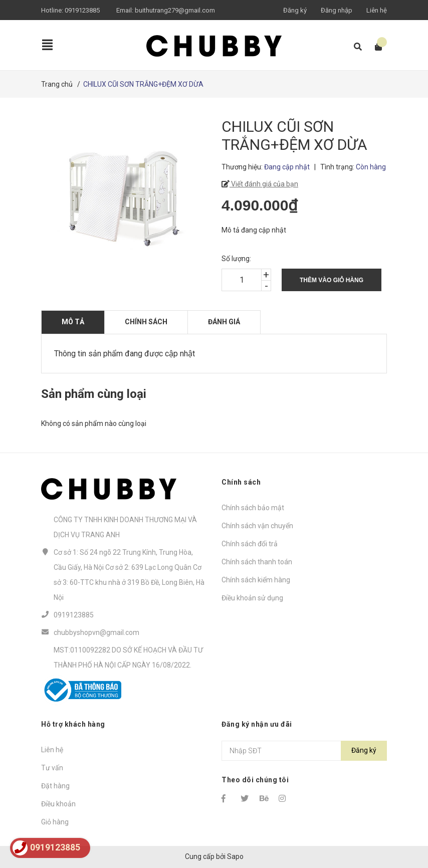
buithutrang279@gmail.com (175, 10)
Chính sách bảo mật (253, 508)
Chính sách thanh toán (257, 562)
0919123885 (82, 10)
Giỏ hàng (55, 822)
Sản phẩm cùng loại (94, 394)
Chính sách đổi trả (250, 544)
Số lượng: (236, 259)
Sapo (235, 856)
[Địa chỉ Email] (304, 751)
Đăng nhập (337, 10)
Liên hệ (377, 10)
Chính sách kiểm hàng (256, 580)
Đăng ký (295, 10)
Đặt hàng (55, 786)
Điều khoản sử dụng (252, 598)
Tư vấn (52, 768)
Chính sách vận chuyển (257, 526)
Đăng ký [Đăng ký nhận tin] (364, 750)
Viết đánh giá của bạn (264, 184)
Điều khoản (58, 804)
